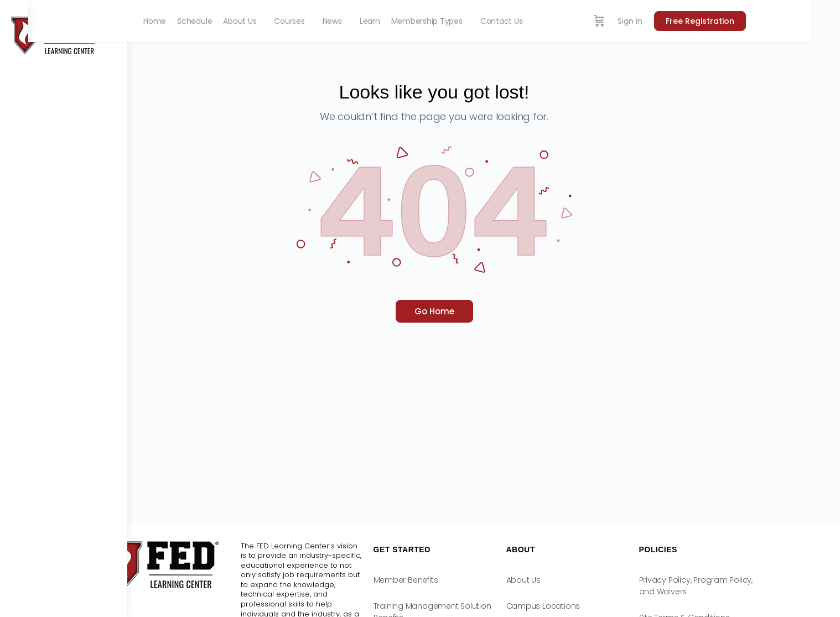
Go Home (484, 311)
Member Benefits (455, 580)
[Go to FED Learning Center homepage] (55, 35)
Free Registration (764, 21)
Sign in (694, 21)
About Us (573, 580)
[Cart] (663, 21)
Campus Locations (593, 606)
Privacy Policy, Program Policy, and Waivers (745, 586)
